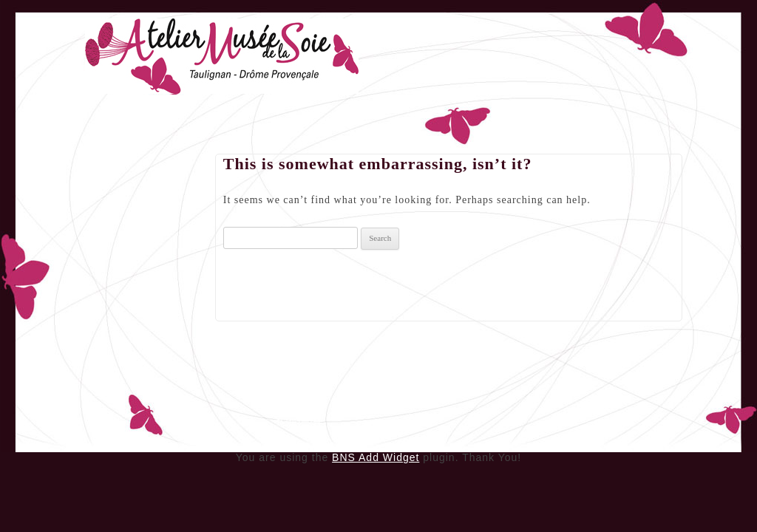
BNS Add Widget (376, 457)
